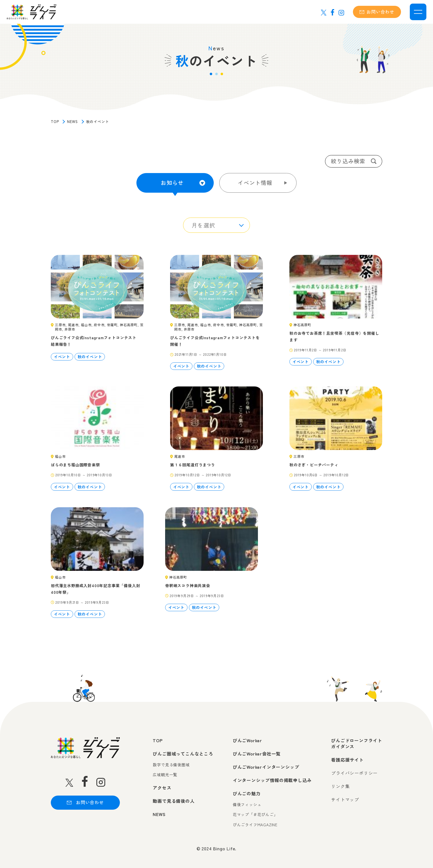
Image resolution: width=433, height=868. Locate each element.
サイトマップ (345, 798)
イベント (62, 355)
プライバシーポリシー (354, 771)
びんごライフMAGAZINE (255, 823)
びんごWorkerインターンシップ (266, 765)
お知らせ (172, 183)
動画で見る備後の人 (174, 799)
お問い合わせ (377, 12)
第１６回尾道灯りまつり (193, 463)
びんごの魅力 (247, 791)
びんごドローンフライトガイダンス (357, 742)
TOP (55, 121)
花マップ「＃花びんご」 (255, 813)
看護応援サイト (347, 758)
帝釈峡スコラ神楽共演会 (188, 584)
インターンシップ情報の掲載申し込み (272, 778)
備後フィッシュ (247, 803)
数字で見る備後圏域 (171, 763)
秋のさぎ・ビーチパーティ (314, 463)
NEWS (72, 121)
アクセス (162, 786)
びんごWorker (247, 738)
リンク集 (340, 784)
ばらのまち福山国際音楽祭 (75, 463)
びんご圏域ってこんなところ (183, 752)
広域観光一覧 (165, 773)
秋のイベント (90, 355)
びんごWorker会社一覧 (257, 752)
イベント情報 (255, 183)
